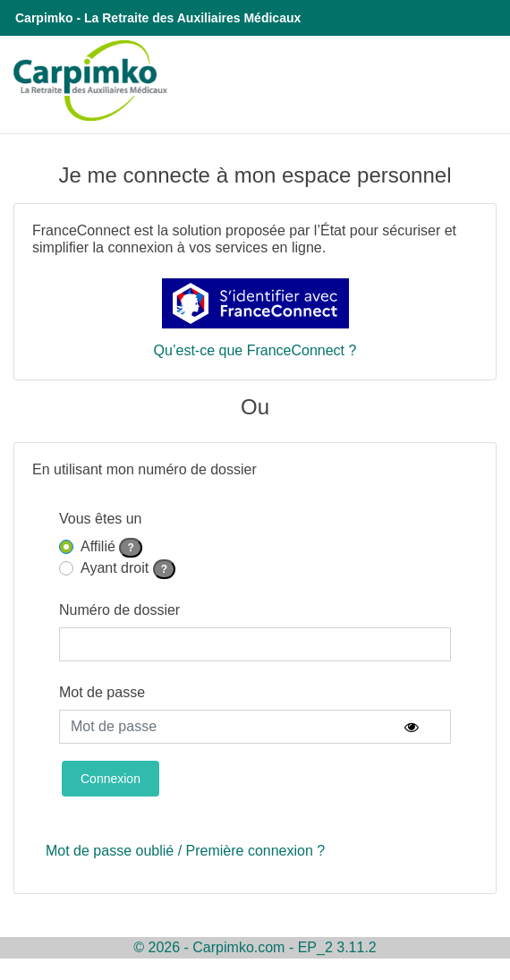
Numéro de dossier (119, 610)
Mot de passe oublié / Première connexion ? (185, 851)
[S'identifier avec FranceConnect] (255, 303)
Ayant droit (128, 568)
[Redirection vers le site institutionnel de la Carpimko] (85, 79)
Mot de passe (102, 692)
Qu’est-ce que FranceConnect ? (255, 350)
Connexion (110, 779)
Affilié (111, 547)
